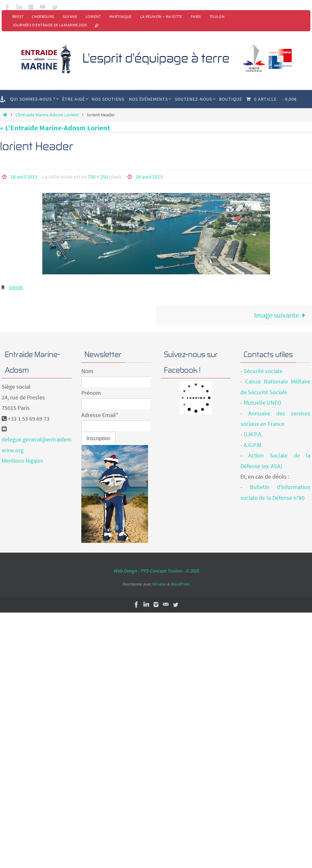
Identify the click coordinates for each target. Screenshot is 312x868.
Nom (87, 371)
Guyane (70, 16)
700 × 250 (98, 177)
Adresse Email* (100, 415)
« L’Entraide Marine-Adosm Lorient (55, 128)
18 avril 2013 (24, 177)
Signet (16, 287)
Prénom (91, 393)
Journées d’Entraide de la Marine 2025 (50, 25)
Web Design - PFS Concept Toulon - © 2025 (156, 571)
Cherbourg (43, 16)
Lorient (93, 16)
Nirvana (159, 584)
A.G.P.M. (253, 445)
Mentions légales (22, 461)
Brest (18, 16)
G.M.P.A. (253, 434)
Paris (196, 16)
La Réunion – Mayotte (161, 16)
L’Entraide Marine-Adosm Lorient (47, 115)
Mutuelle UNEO (263, 403)
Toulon (217, 16)
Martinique (121, 16)
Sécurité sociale (263, 371)
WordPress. (180, 584)
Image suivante (282, 315)
